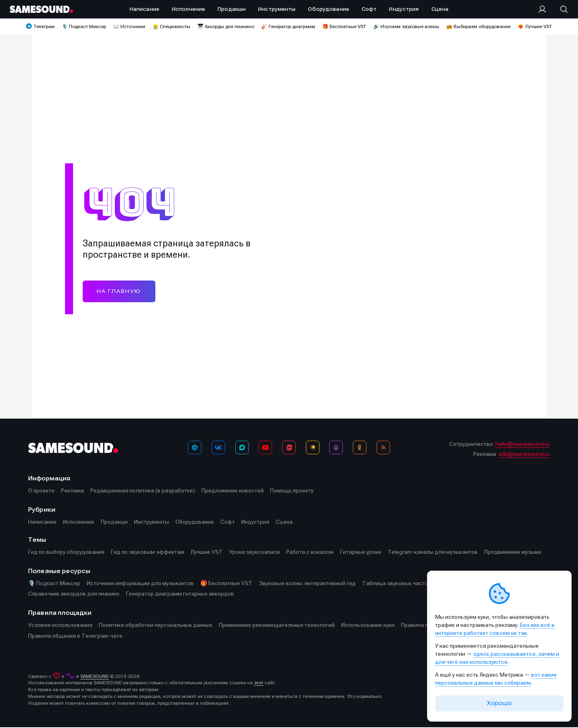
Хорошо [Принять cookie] (499, 703)
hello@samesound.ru (523, 445)
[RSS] (383, 448)
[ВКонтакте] (218, 448)
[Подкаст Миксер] (336, 448)
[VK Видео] (289, 448)
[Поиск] (560, 9)
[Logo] (41, 9)
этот (259, 683)
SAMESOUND (95, 677)
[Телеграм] (195, 448)
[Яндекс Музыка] (313, 448)
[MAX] (242, 448)
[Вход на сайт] (545, 9)
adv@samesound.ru (524, 455)
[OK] (360, 448)
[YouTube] (265, 448)
